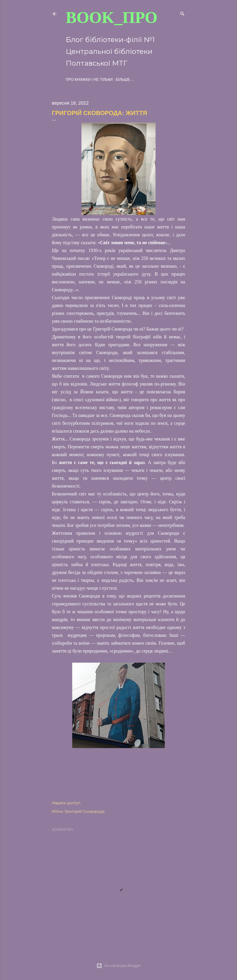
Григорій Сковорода (84, 812)
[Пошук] (182, 13)
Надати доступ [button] (66, 803)
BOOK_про (112, 17)
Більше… (125, 80)
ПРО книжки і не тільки (89, 80)
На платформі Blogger (119, 966)
